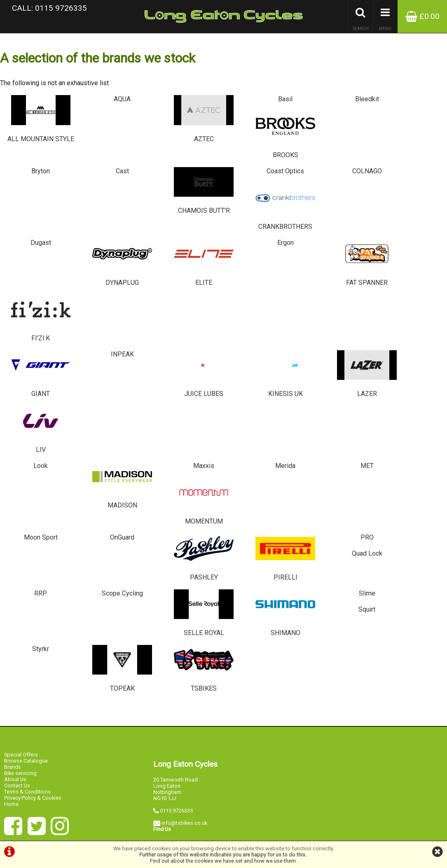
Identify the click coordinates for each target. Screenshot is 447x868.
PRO (335, 372)
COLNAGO (335, 163)
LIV (410, 286)
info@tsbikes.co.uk (184, 648)
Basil (261, 103)
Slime (335, 425)
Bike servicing (20, 598)
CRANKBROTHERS (410, 181)
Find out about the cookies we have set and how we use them (223, 861)
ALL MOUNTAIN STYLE (37, 125)
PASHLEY (186, 390)
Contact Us (17, 611)
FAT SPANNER (335, 234)
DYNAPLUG (112, 234)
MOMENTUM (410, 338)
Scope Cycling (112, 425)
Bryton (37, 163)
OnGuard (112, 372)
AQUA (112, 103)
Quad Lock (410, 372)
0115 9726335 (176, 636)
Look (37, 320)
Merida (261, 320)
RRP (37, 425)
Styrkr (37, 477)
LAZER (335, 286)
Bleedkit (335, 103)
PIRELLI (261, 390)
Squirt (410, 425)
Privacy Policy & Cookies (33, 623)
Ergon (261, 215)
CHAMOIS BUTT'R (186, 181)
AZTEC (186, 121)
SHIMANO (261, 443)
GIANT (37, 286)
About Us (15, 604)
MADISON (112, 338)
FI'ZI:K (410, 234)
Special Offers (21, 580)
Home (11, 629)
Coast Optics (261, 163)
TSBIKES (186, 495)
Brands (13, 592)
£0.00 (422, 16)
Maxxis (186, 320)
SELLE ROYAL (186, 443)
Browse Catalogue (26, 586)
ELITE (186, 234)
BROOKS (410, 121)
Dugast (37, 215)
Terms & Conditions (27, 617)
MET (335, 320)
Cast (112, 163)
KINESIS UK (261, 286)
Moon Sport (37, 372)
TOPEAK (112, 495)
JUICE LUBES (186, 286)
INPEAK (112, 268)
